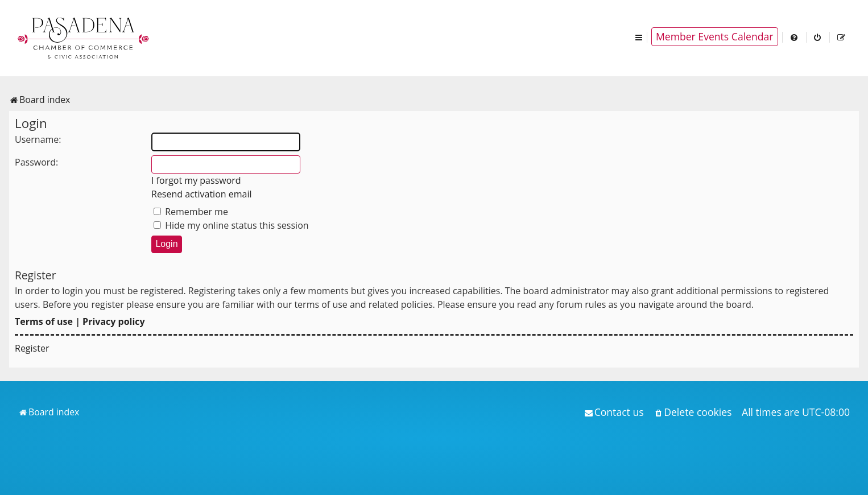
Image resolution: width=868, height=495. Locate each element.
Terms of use (44, 321)
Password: (36, 162)
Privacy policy (114, 321)
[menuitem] (795, 37)
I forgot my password (196, 180)
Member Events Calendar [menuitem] (715, 36)
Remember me (191, 212)
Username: (38, 139)
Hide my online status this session (231, 225)
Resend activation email (202, 194)
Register (32, 348)
